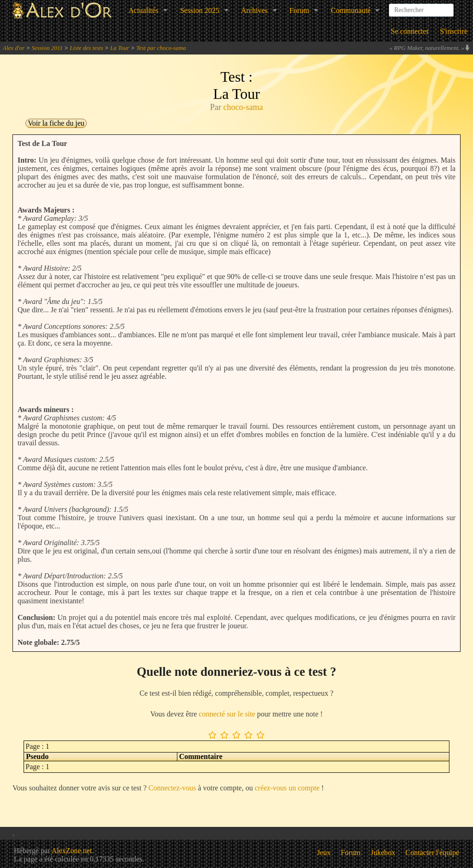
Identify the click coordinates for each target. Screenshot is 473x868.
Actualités (143, 10)
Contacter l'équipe (432, 853)
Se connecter (410, 31)
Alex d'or (14, 48)
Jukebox (383, 853)
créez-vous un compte (287, 788)
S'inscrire (454, 31)
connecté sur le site (227, 714)
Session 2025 (200, 10)
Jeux (324, 853)
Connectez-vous (172, 788)
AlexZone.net (72, 851)
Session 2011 (47, 48)
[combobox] (421, 6)
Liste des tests (86, 48)
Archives (255, 10)
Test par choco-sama (161, 48)
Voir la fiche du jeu (56, 123)
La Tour (120, 48)
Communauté (351, 10)
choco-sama (243, 107)
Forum (300, 10)
